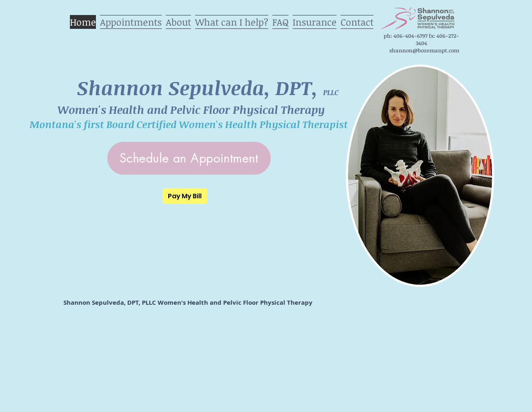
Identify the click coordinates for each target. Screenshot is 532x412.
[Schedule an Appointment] (189, 158)
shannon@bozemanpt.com (424, 50)
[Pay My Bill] (185, 196)
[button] (232, 20)
